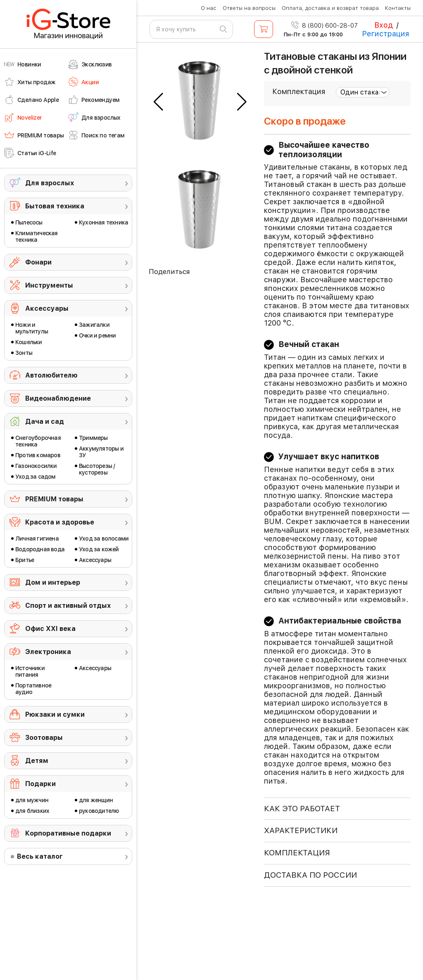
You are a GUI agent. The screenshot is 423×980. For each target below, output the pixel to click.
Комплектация (299, 91)
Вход (384, 25)
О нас (209, 8)
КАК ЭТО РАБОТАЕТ (302, 809)
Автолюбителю (51, 375)
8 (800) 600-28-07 (324, 26)
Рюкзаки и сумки (55, 714)
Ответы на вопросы (249, 8)
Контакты (398, 8)
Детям (37, 761)
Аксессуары (47, 308)
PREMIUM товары (54, 499)
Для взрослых (50, 183)
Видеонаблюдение (58, 398)
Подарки (40, 784)
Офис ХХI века (50, 629)
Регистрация (386, 34)
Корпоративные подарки (68, 833)
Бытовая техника (55, 206)
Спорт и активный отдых (68, 606)
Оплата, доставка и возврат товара (330, 8)
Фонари (38, 262)
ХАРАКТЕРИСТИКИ (301, 830)
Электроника (48, 652)
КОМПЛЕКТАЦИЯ (297, 853)
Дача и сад (45, 422)
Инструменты (49, 285)
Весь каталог (40, 856)
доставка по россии (310, 875)
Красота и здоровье (60, 522)
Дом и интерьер (53, 582)
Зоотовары (44, 738)
